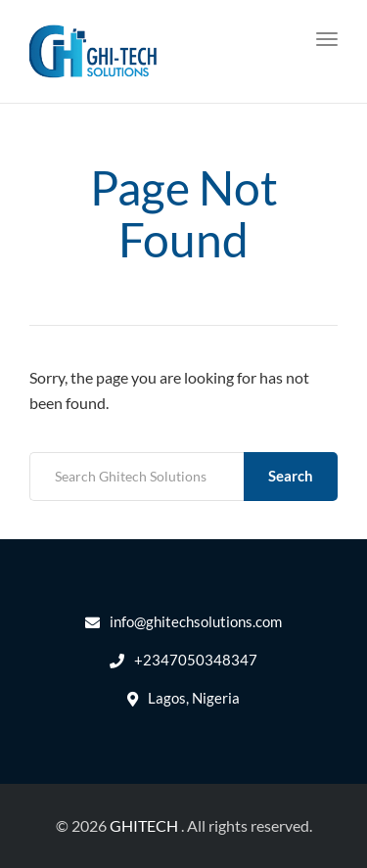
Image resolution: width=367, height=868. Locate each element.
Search (291, 476)
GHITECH (144, 825)
